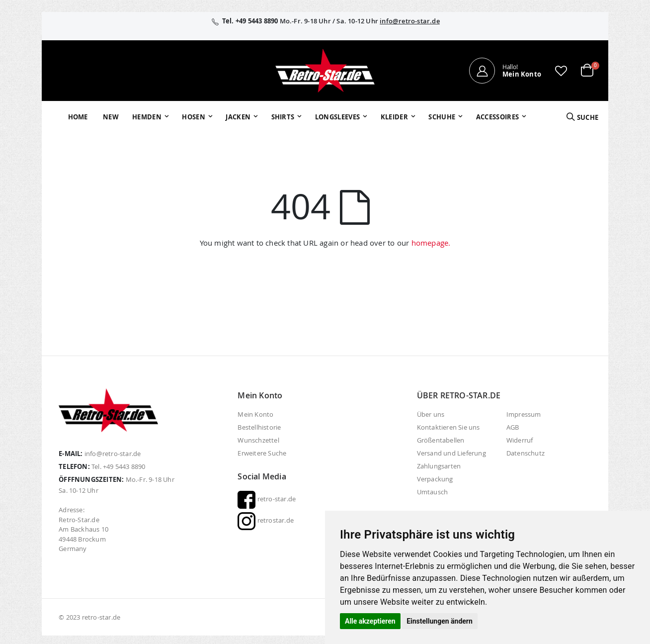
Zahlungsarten (439, 466)
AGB (513, 427)
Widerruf (520, 440)
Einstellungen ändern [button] (440, 621)
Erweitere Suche (262, 453)
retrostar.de (266, 520)
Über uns (431, 414)
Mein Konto (255, 414)
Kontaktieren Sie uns (448, 427)
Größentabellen (441, 440)
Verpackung (435, 479)
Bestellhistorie (259, 427)
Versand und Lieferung (451, 453)
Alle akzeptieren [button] (370, 621)
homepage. (431, 243)
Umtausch (433, 492)
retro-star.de (267, 499)
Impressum (524, 414)
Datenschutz (526, 453)
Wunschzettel (258, 440)
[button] (561, 71)
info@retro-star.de (410, 21)
